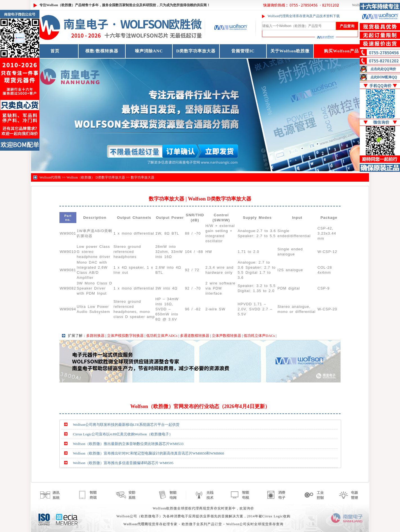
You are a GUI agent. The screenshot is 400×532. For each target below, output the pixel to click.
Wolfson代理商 (50, 177)
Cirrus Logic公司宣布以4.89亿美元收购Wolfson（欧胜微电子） (123, 434)
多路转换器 (95, 336)
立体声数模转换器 (226, 336)
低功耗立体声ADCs (162, 336)
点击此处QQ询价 (383, 69)
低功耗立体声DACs (259, 336)
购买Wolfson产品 (341, 51)
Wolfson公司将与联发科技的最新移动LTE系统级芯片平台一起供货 (126, 425)
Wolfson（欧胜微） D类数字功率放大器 (96, 177)
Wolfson (358, 5)
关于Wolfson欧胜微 (290, 51)
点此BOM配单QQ (384, 77)
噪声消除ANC (149, 51)
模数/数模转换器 (102, 51)
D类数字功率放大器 (196, 51)
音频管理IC (243, 51)
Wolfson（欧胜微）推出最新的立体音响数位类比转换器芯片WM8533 (128, 444)
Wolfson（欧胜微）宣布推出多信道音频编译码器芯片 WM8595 (123, 463)
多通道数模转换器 (195, 336)
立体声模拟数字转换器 (125, 336)
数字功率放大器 (143, 177)
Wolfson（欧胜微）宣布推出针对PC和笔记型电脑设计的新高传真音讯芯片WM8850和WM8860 (148, 453)
